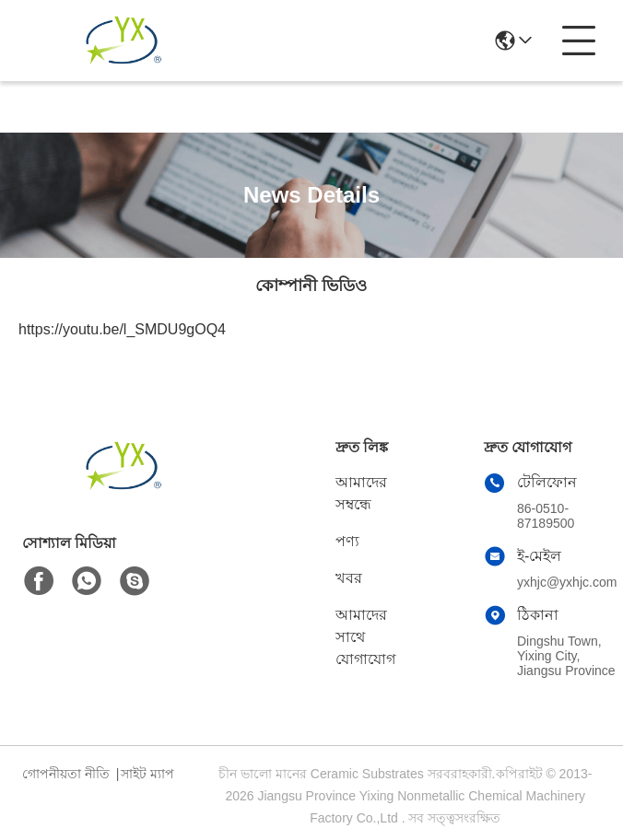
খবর (349, 578)
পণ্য (347, 541)
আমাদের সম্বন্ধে (361, 493)
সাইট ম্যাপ (147, 774)
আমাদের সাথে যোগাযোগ (365, 637)
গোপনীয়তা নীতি (66, 774)
